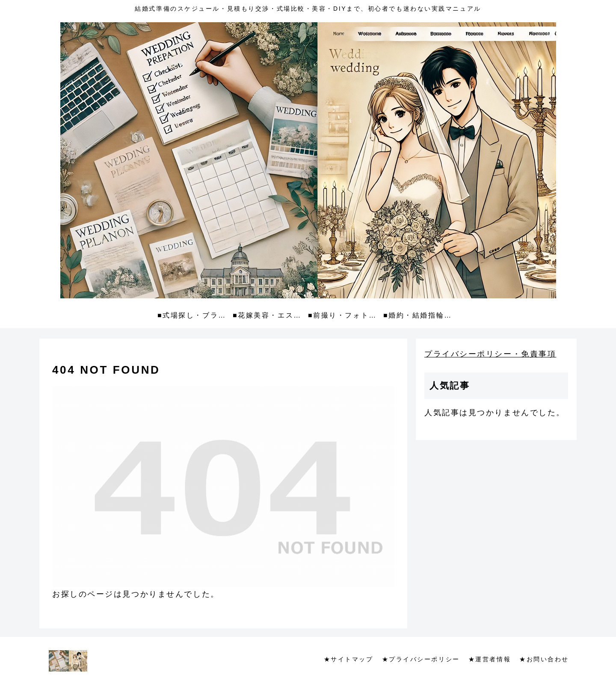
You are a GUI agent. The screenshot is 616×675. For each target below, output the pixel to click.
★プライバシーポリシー (421, 659)
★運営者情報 (490, 659)
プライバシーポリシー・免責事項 (490, 354)
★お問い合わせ (544, 659)
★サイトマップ (349, 659)
